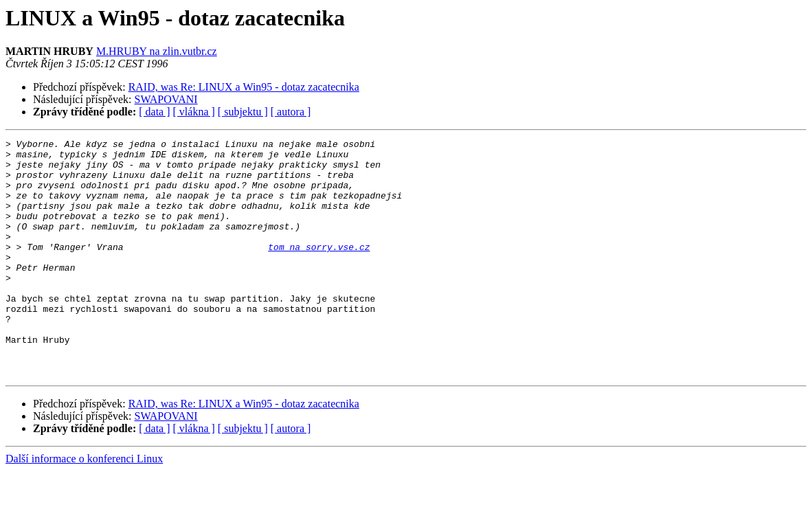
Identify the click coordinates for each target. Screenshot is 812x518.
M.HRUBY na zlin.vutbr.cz (157, 51)
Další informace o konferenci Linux (84, 506)
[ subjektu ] (243, 112)
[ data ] (154, 112)
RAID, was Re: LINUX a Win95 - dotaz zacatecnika (244, 87)
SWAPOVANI (166, 99)
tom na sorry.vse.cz (319, 269)
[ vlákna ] (194, 112)
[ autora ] (291, 112)
